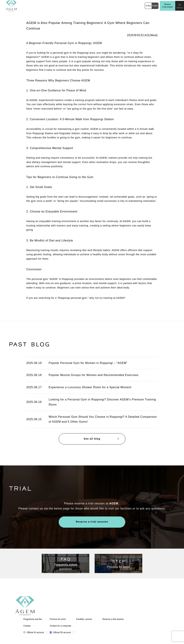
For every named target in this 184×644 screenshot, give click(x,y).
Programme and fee (74, 599)
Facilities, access (126, 599)
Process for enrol (99, 599)
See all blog (92, 439)
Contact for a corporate (102, 606)
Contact (68, 606)
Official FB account (102, 612)
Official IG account (75, 612)
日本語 (148, 6)
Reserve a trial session (167, 6)
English (155, 6)
